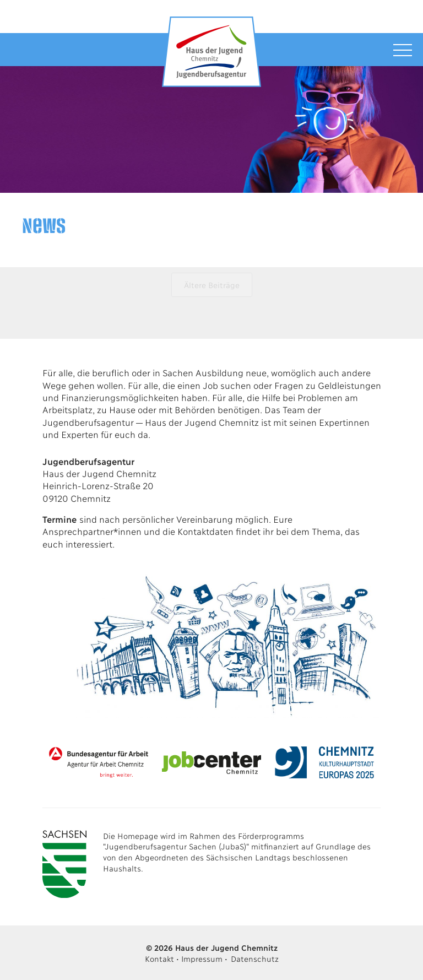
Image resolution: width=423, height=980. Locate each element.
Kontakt (159, 958)
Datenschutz (255, 958)
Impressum (202, 958)
